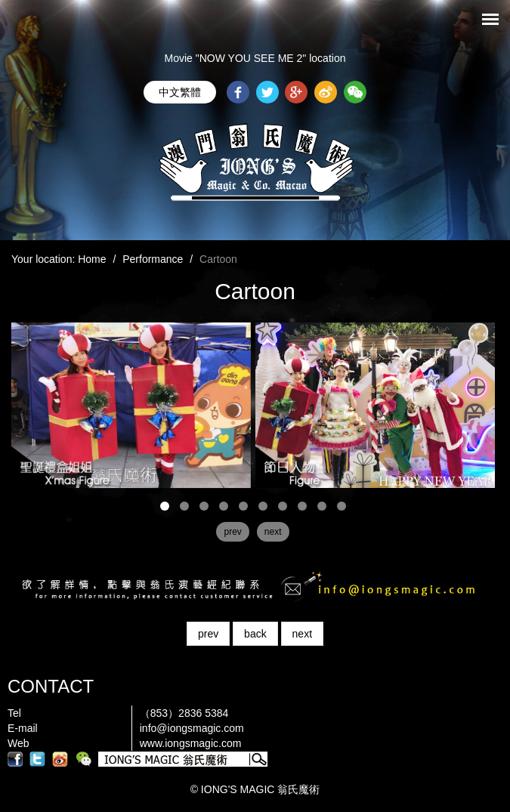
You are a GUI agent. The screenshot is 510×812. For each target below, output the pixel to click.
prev (208, 634)
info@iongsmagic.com (192, 728)
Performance (153, 259)
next (302, 634)
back (255, 634)
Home (92, 259)
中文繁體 (180, 92)
